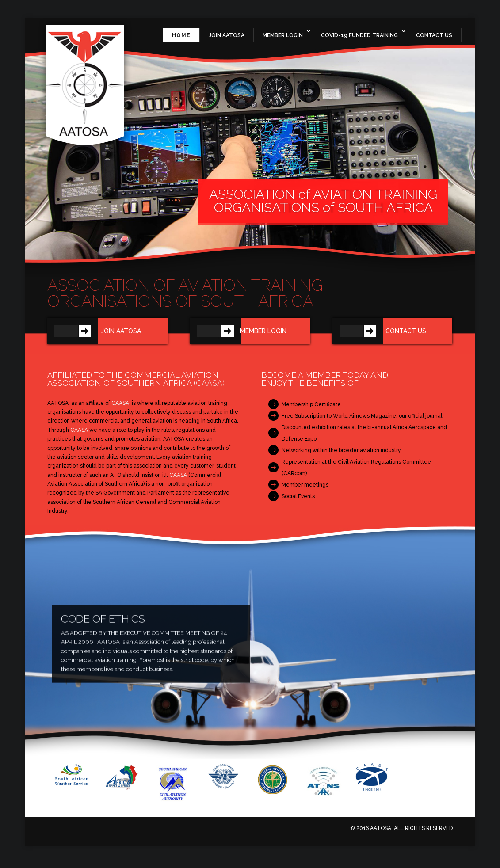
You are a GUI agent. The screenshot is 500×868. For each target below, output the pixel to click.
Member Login (283, 39)
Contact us (406, 335)
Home (181, 39)
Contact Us (434, 39)
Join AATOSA (227, 39)
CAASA (209, 387)
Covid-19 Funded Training (359, 39)
